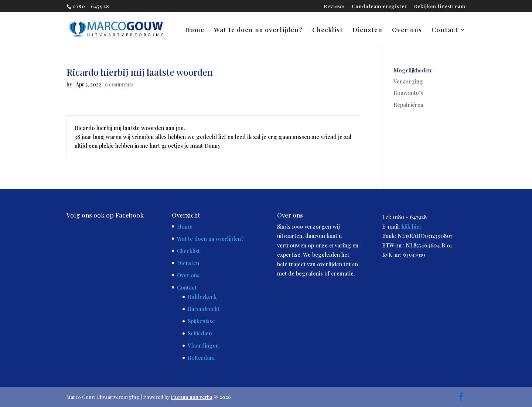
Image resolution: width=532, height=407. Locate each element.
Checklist (328, 30)
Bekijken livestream (440, 6)
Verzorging (408, 81)
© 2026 (201, 397)
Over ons (407, 30)
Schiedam (200, 333)
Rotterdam (201, 358)
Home (195, 30)
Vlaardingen (203, 345)
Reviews (334, 6)
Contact (445, 30)
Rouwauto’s (408, 93)
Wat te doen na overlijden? (258, 30)
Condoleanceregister (379, 6)
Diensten (367, 30)
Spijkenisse (201, 321)
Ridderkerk (202, 297)
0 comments (119, 84)
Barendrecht (204, 309)
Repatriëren (408, 105)
